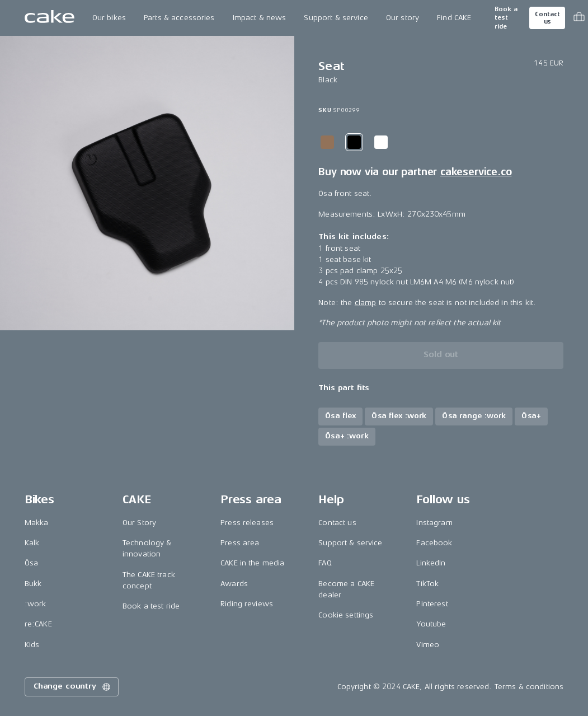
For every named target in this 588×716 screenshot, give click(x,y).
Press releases (247, 523)
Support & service (336, 18)
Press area (240, 543)
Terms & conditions (529, 687)
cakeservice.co (476, 172)
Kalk (32, 543)
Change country (73, 687)
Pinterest (432, 604)
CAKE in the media (252, 563)
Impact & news (260, 18)
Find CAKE (454, 18)
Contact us (547, 18)
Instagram (434, 523)
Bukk (33, 584)
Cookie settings (346, 615)
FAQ (325, 563)
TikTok (427, 584)
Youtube (431, 624)
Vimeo (428, 645)
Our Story (139, 523)
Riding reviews (247, 604)
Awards (234, 584)
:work (36, 604)
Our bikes (109, 18)
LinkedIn (431, 563)
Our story (403, 18)
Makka (37, 523)
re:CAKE (38, 624)
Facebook (434, 543)
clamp (366, 303)
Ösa (31, 563)
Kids (32, 645)
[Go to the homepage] (50, 18)
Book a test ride (506, 18)
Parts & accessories (179, 18)
